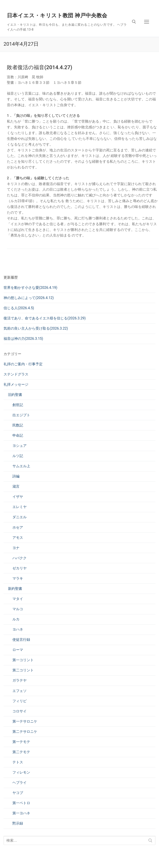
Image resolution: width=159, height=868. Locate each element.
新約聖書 (15, 589)
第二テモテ (21, 752)
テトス (18, 762)
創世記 (18, 405)
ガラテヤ (20, 680)
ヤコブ (18, 793)
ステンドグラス (16, 374)
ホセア (18, 527)
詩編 (16, 476)
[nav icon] (147, 22)
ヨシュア (20, 446)
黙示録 (18, 823)
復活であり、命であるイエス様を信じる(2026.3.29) (45, 318)
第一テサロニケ (25, 721)
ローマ (18, 650)
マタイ (18, 599)
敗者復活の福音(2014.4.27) (40, 67)
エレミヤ (20, 507)
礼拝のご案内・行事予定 (23, 364)
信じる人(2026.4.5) (19, 308)
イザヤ (18, 497)
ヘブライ (20, 783)
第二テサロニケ (25, 732)
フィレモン (21, 772)
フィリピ (20, 701)
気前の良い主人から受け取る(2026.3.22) (36, 328)
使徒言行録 (21, 640)
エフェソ (20, 691)
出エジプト (21, 415)
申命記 (18, 435)
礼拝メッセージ (16, 384)
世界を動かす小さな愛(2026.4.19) (30, 288)
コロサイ (20, 711)
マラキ (18, 578)
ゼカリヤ (20, 568)
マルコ (18, 609)
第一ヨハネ (21, 813)
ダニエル (20, 517)
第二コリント (23, 670)
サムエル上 (21, 466)
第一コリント (23, 660)
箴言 (16, 486)
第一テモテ (21, 742)
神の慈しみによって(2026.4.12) (29, 298)
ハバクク (20, 558)
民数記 (18, 425)
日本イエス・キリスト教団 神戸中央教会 (57, 16)
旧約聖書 (15, 395)
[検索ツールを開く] (134, 22)
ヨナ (16, 548)
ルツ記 (18, 456)
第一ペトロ (21, 803)
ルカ (16, 619)
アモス (18, 538)
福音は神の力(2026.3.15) (23, 339)
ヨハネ (18, 629)
